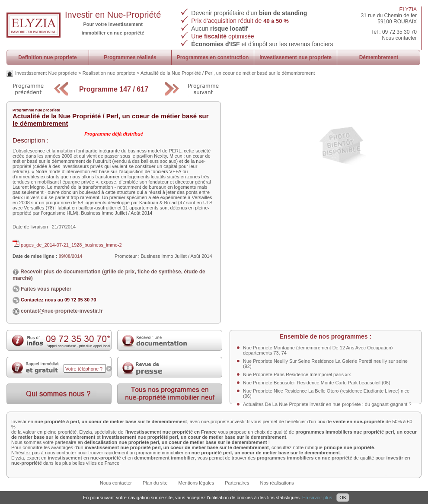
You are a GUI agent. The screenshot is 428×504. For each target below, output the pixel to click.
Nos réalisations (277, 483)
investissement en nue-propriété (84, 458)
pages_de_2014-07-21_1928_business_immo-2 (67, 245)
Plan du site (155, 483)
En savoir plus (317, 498)
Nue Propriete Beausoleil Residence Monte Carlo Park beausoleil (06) (317, 383)
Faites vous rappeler (42, 289)
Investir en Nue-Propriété (113, 15)
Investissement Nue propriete (46, 73)
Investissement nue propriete (295, 57)
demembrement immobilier (164, 458)
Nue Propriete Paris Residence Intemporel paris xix (297, 374)
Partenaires (237, 483)
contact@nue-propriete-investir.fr (62, 311)
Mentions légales (196, 483)
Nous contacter (399, 38)
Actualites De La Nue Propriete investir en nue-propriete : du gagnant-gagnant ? (327, 404)
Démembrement (379, 57)
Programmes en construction (213, 57)
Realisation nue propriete (109, 73)
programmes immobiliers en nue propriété (305, 458)
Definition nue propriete (47, 57)
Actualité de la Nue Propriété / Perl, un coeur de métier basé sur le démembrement (228, 73)
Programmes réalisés (130, 57)
